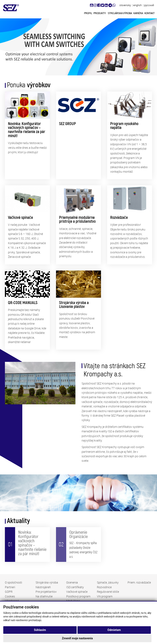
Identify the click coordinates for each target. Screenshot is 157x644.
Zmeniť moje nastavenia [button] (77, 638)
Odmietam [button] (114, 630)
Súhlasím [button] (40, 630)
